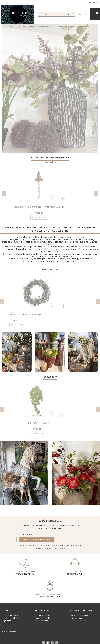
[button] (73, 14)
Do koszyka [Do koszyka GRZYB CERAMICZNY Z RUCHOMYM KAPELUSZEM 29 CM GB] (39, 217)
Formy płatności (76, 618)
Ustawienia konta (43, 618)
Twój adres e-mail (25, 535)
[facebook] (43, 643)
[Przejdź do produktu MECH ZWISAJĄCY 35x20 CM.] (37, 400)
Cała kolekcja (50, 162)
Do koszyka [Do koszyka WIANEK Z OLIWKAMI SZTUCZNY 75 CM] (18, 325)
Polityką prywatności (60, 548)
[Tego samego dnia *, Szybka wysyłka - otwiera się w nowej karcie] (75, 565)
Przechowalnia (41, 621)
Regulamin (43, 546)
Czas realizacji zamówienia (80, 621)
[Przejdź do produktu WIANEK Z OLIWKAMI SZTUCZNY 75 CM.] (37, 293)
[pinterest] (52, 643)
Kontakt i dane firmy (10, 632)
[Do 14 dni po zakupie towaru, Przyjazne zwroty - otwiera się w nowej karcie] (25, 565)
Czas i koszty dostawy (78, 615)
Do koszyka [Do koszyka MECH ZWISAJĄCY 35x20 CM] (37, 433)
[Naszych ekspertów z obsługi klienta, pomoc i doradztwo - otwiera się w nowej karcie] (50, 588)
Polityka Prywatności (11, 618)
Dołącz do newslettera (36, 539)
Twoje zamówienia (43, 615)
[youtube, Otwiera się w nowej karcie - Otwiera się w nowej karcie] (57, 643)
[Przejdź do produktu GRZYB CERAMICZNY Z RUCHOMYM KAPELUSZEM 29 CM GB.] (39, 184)
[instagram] (48, 643)
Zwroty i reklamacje (10, 615)
